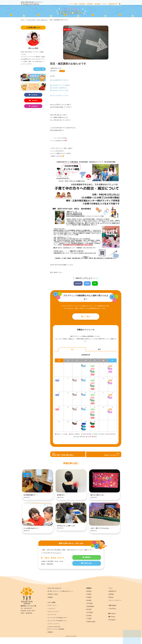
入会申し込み (87, 570)
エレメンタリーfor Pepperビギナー (58, 624)
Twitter (87, 283)
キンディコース (52, 621)
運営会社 (111, 604)
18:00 (93, 427)
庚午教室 (89, 616)
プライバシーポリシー (115, 607)
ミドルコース (51, 615)
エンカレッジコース (53, 630)
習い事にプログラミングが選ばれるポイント (60, 598)
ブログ (110, 595)
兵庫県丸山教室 (91, 628)
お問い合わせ (112, 612)
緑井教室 (89, 607)
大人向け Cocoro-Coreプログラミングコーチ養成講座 (55, 635)
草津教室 (89, 604)
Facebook (78, 283)
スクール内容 (51, 609)
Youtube (112, 623)
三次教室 (89, 625)
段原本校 (89, 598)
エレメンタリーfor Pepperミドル (57, 627)
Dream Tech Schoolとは (54, 595)
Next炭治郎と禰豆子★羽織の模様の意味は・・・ (66, 455)
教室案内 (89, 595)
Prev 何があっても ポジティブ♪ (111, 455)
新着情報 (111, 601)
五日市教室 (90, 610)
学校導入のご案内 (53, 601)
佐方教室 (89, 622)
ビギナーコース (52, 612)
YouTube (33, 101)
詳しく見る (86, 317)
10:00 (84, 424)
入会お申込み (112, 615)
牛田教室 (89, 601)
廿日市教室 (90, 619)
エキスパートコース (53, 618)
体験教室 (87, 564)
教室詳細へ (39, 69)
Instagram (33, 107)
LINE (95, 283)
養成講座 (50, 604)
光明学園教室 (90, 613)
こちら (57, 560)
